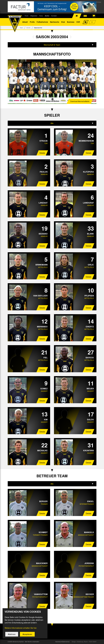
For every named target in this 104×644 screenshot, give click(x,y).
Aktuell (25, 22)
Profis (32, 22)
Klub (63, 22)
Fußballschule (42, 22)
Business (71, 22)
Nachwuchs (55, 22)
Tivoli (26, 16)
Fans (41, 16)
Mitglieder (34, 16)
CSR (78, 22)
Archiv (47, 16)
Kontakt (54, 16)
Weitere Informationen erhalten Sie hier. (21, 630)
